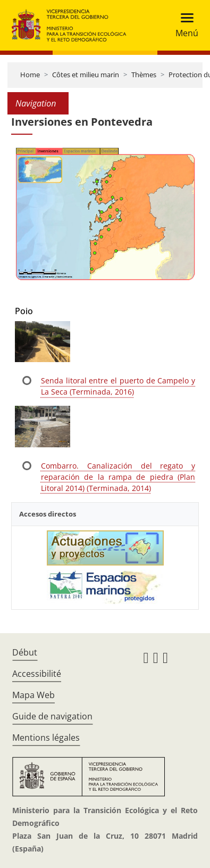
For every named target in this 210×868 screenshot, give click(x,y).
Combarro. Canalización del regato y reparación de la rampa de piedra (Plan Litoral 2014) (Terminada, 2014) (118, 477)
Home (30, 75)
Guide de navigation (52, 716)
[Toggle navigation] (184, 25)
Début (25, 652)
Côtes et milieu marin (86, 75)
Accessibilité (37, 674)
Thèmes (144, 75)
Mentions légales (46, 738)
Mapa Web (33, 695)
